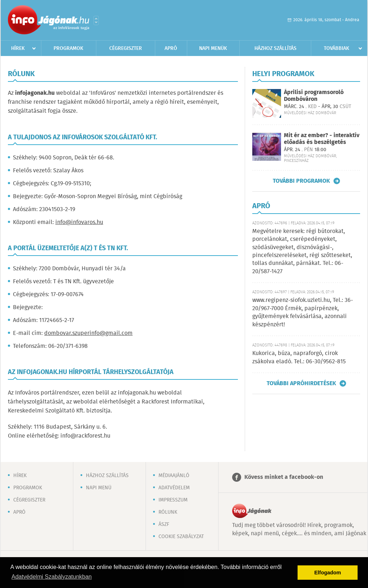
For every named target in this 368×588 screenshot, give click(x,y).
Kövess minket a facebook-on (284, 477)
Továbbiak (337, 48)
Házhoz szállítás (275, 48)
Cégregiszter (126, 48)
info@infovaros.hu (79, 222)
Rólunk (168, 512)
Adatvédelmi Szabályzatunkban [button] (52, 577)
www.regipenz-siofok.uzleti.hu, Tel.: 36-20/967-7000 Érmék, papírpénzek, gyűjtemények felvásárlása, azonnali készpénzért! (303, 312)
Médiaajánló (174, 476)
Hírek (18, 48)
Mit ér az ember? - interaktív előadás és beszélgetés (322, 139)
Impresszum (173, 500)
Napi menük (213, 48)
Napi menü (99, 488)
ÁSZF (164, 524)
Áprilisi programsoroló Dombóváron (314, 96)
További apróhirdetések (301, 383)
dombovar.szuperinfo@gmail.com (88, 333)
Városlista (96, 20)
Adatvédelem (174, 488)
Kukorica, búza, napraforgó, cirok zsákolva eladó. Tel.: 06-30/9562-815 (299, 357)
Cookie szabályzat (181, 537)
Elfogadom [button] (328, 573)
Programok (68, 48)
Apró (171, 48)
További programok (301, 181)
